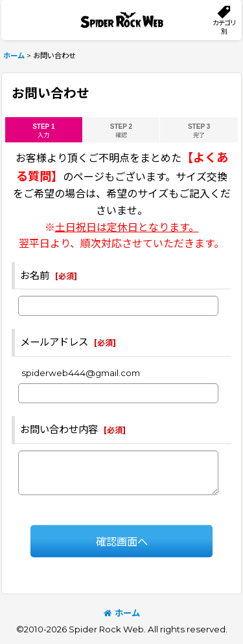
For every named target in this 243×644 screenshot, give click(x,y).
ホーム (122, 613)
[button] (224, 20)
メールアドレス (54, 342)
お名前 (35, 275)
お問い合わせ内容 (59, 429)
